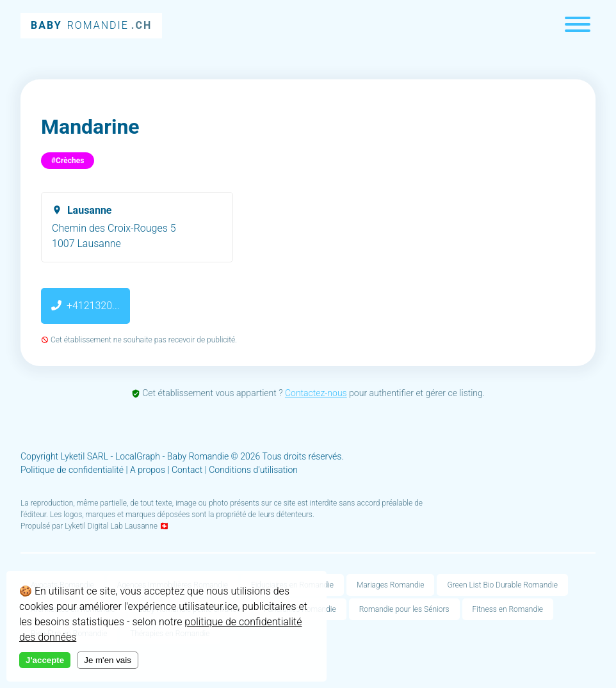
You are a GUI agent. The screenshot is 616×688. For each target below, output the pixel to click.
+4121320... (85, 306)
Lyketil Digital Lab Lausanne (111, 526)
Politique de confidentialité (72, 470)
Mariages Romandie (390, 585)
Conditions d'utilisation (253, 470)
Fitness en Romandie (508, 609)
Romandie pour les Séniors (404, 609)
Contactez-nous (316, 393)
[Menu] (578, 26)
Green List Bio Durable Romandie (502, 585)
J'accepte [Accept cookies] (45, 660)
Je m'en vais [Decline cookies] (108, 660)
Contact (187, 470)
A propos (148, 470)
